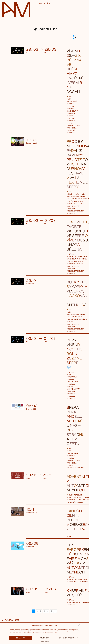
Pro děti (70, 116)
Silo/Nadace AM (75, 495)
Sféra (71, 97)
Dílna (69, 99)
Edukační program (74, 199)
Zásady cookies (44, 642)
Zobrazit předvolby (68, 638)
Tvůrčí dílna (72, 128)
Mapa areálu (44, 3)
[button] (79, 625)
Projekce (71, 123)
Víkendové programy (75, 211)
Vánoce (70, 465)
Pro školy (71, 204)
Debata (76, 194)
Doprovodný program (76, 196)
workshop (71, 213)
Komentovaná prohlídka (77, 259)
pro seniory (71, 118)
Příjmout (21, 638)
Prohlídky (71, 121)
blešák (69, 194)
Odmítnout (45, 638)
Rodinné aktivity (73, 126)
